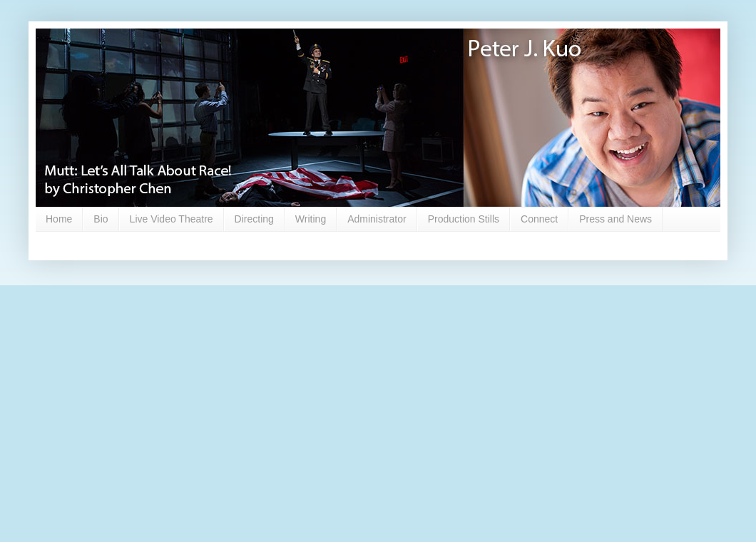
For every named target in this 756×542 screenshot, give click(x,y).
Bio (101, 219)
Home (59, 219)
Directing (254, 219)
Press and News (615, 219)
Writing (311, 219)
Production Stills (464, 219)
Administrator (377, 219)
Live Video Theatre (172, 219)
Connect (539, 219)
